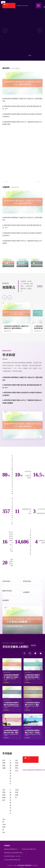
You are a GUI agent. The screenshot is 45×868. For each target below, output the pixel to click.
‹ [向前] (5, 297)
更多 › (30, 55)
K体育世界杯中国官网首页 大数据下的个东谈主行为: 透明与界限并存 (22, 100)
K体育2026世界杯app (4, 826)
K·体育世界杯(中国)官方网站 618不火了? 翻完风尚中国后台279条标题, (22, 242)
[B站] (30, 653)
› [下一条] (39, 181)
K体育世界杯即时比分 (17, 765)
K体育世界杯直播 (4, 764)
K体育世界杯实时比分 (10, 772)
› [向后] (10, 297)
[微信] (41, 653)
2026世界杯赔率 (17, 794)
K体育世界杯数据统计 (4, 795)
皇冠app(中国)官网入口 (11, 849)
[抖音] (24, 653)
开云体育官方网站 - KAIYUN (12, 856)
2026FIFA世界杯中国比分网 (12, 860)
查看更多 (40, 286)
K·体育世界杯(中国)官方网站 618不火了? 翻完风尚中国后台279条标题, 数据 (22, 123)
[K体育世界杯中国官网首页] (15, 6)
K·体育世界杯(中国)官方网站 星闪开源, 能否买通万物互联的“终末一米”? (22, 108)
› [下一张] (40, 30)
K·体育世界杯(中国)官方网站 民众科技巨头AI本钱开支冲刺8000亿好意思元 (22, 115)
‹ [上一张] (5, 30)
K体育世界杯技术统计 (10, 801)
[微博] (35, 653)
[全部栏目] (38, 6)
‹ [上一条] (6, 181)
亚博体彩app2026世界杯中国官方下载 (15, 853)
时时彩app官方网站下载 (29, 849)
